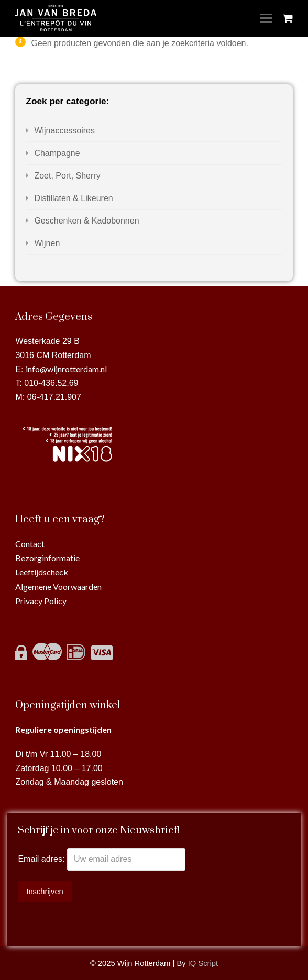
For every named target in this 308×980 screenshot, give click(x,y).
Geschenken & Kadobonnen (86, 221)
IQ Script (203, 963)
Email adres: (42, 859)
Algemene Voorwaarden (58, 587)
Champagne (57, 153)
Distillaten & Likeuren (73, 198)
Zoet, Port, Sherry (67, 176)
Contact (30, 544)
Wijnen (47, 243)
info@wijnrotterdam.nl (66, 369)
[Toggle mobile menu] (266, 18)
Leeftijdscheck (42, 572)
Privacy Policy (41, 601)
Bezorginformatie (47, 558)
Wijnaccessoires (64, 131)
